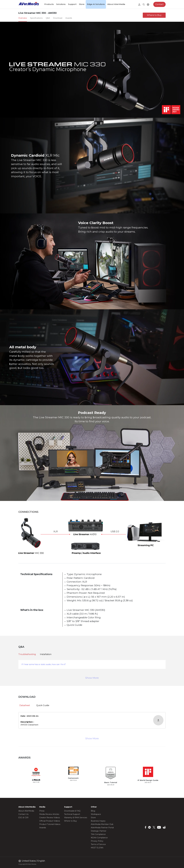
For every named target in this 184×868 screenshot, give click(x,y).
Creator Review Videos (50, 818)
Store (82, 4)
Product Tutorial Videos (50, 824)
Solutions (61, 4)
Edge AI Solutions (96, 4)
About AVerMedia (116, 4)
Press (42, 811)
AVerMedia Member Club (102, 824)
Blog (93, 811)
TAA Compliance (98, 834)
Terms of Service (98, 844)
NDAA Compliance (99, 838)
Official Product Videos (50, 821)
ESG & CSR (23, 818)
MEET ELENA (97, 848)
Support (72, 4)
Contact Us (23, 814)
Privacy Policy (97, 841)
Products (49, 4)
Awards (43, 828)
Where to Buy (154, 15)
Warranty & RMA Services (76, 818)
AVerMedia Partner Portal (102, 828)
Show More (92, 678)
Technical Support (72, 814)
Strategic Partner (99, 831)
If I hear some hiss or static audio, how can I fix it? (44, 664)
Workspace (96, 814)
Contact (159, 4)
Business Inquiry (98, 821)
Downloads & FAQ (72, 811)
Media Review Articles (49, 814)
